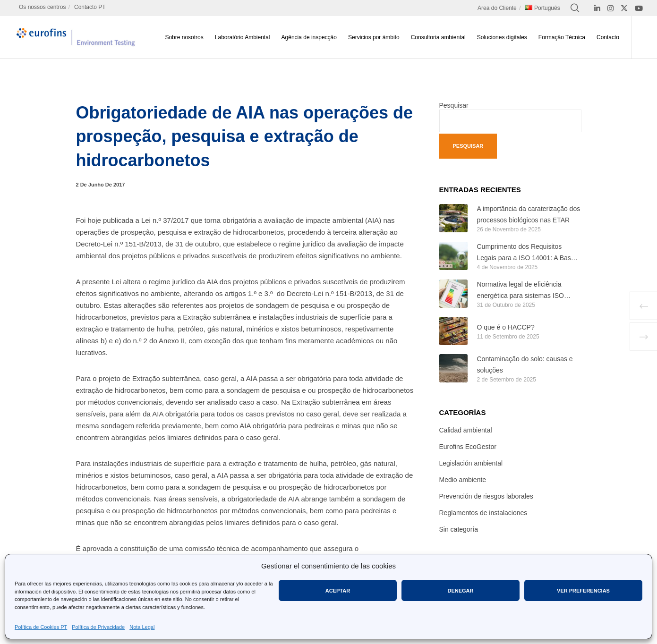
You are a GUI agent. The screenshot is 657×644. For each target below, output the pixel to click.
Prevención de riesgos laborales (486, 496)
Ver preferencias (583, 591)
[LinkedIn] (597, 8)
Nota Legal (142, 627)
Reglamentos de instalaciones (483, 513)
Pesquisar (454, 105)
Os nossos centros (42, 7)
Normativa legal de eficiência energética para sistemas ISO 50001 (520, 291)
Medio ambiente (463, 480)
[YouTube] (639, 8)
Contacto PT (90, 7)
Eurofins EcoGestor (468, 447)
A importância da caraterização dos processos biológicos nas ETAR (529, 214)
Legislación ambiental (471, 463)
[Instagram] (610, 8)
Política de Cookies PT (41, 627)
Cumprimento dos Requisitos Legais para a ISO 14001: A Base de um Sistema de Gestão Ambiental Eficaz (526, 253)
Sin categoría (459, 529)
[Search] (575, 8)
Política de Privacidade (98, 627)
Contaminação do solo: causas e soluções (525, 364)
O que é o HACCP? (506, 327)
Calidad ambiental (466, 430)
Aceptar (338, 591)
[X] (624, 8)
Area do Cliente (497, 8)
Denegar (460, 591)
